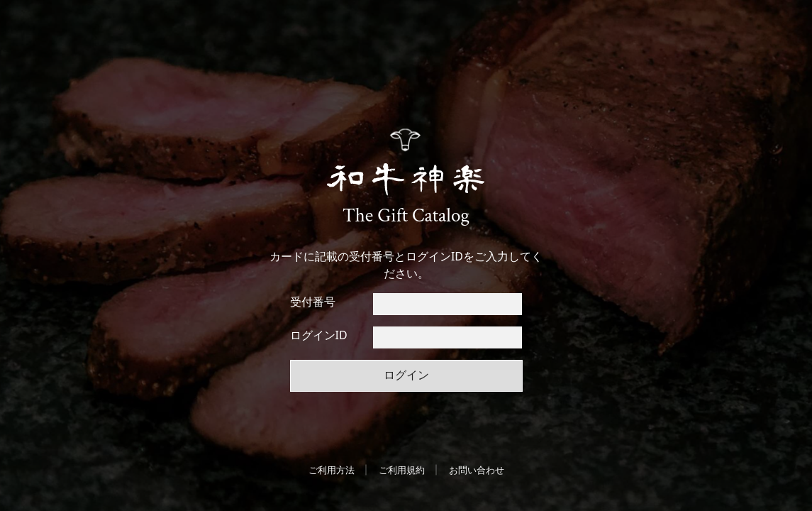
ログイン (406, 375)
